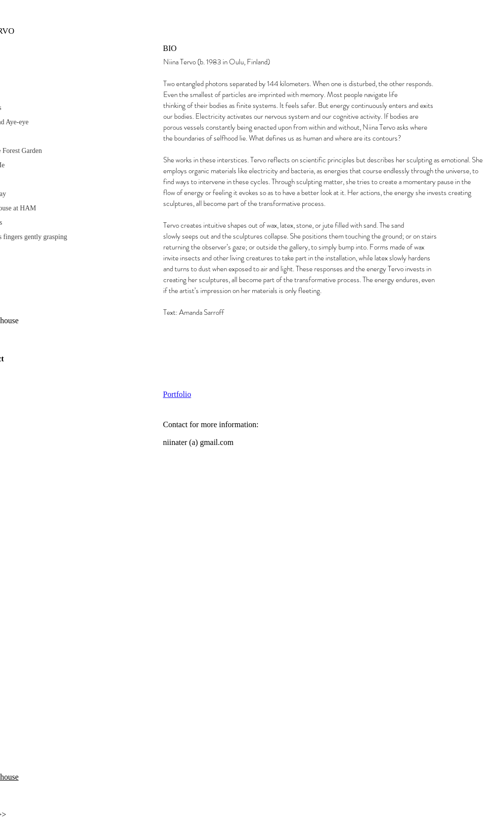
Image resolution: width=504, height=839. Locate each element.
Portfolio (177, 394)
